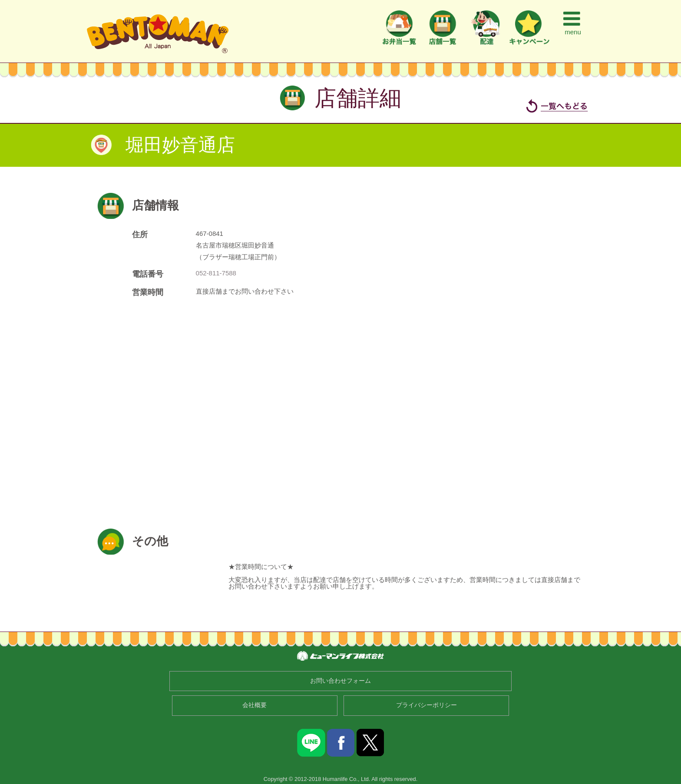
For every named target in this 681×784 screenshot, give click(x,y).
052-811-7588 (216, 273)
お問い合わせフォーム (340, 681)
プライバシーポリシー (426, 705)
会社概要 (255, 705)
